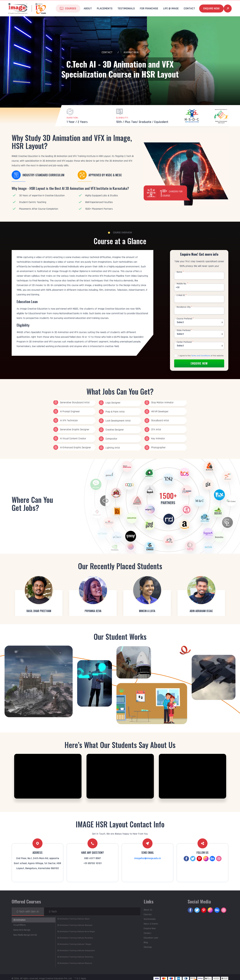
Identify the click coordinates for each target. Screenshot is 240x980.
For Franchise (149, 8)
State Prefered (184, 330)
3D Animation (19, 920)
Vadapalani (76, 951)
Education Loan (151, 938)
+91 (178, 287)
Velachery (75, 957)
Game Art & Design (22, 930)
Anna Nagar (76, 932)
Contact (189, 8)
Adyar (73, 919)
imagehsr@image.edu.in (147, 858)
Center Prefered (185, 342)
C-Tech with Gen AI (28, 912)
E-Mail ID (182, 295)
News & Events (151, 924)
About (88, 8)
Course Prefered (185, 319)
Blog (146, 942)
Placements (105, 8)
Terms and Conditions (201, 356)
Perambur (75, 938)
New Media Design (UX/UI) (25, 935)
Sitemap (148, 947)
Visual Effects (20, 925)
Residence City (184, 307)
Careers (147, 933)
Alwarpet (75, 925)
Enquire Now (211, 8)
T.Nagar (74, 944)
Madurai (75, 963)
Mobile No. (182, 284)
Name (180, 272)
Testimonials (126, 8)
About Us (148, 910)
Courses (71, 8)
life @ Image (171, 8)
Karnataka (131, 52)
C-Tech (53, 912)
